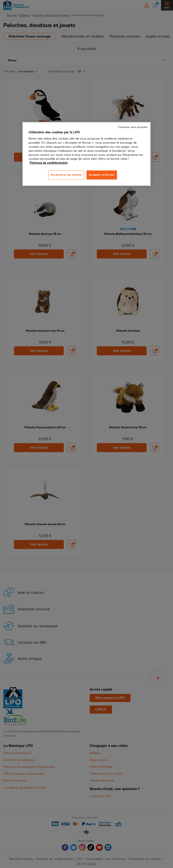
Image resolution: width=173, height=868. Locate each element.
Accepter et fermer (102, 175)
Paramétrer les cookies (66, 175)
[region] (86, 154)
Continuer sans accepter (133, 127)
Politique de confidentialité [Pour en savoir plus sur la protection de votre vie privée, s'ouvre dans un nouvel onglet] (49, 163)
